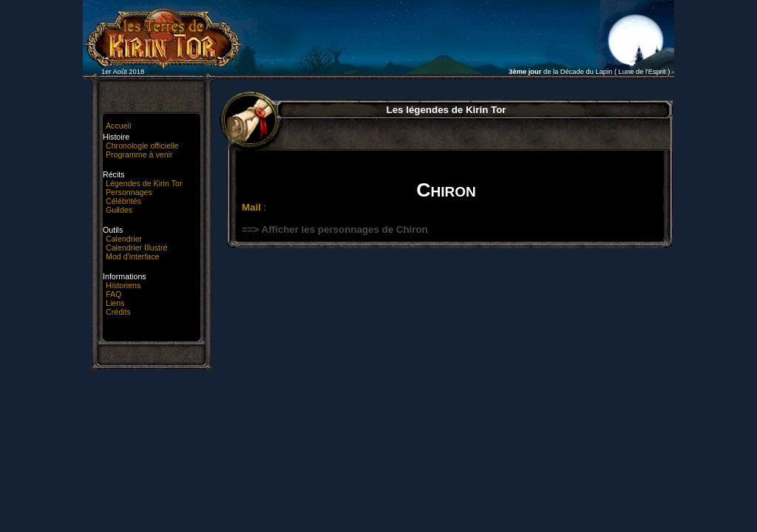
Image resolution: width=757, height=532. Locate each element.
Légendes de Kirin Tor (144, 183)
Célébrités (123, 201)
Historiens (123, 285)
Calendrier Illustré (137, 248)
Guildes (119, 210)
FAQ (113, 294)
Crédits (118, 312)
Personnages (129, 192)
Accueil (118, 126)
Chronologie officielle (142, 146)
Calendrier (124, 239)
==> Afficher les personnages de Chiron (335, 229)
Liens (115, 303)
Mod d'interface (133, 256)
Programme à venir (139, 154)
